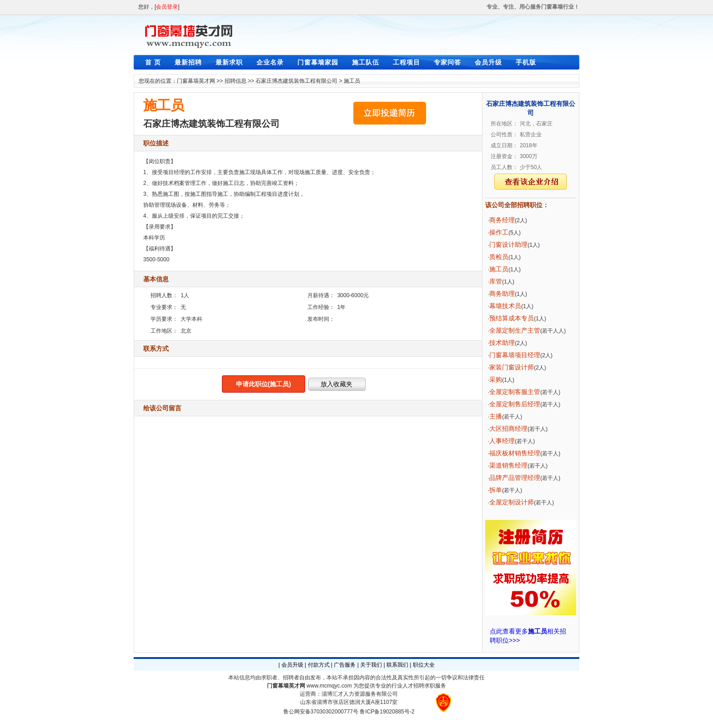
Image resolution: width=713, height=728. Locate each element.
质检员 (499, 257)
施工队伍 (366, 62)
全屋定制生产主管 (515, 330)
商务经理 (502, 220)
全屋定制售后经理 (515, 404)
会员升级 (488, 62)
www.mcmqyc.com (329, 686)
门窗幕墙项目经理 (515, 355)
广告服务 (345, 665)
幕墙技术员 (505, 306)
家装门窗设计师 (512, 367)
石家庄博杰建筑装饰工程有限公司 (296, 81)
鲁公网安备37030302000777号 (321, 712)
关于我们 (371, 665)
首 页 (153, 62)
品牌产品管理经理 (515, 478)
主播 (496, 416)
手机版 (526, 62)
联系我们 (397, 665)
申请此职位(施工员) (264, 384)
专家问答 (447, 62)
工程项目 (407, 62)
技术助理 (502, 343)
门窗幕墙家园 (318, 62)
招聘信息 (236, 81)
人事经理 (502, 441)
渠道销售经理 (508, 465)
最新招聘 (188, 62)
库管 (496, 281)
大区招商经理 (508, 429)
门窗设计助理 (508, 244)
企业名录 (270, 62)
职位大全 (424, 665)
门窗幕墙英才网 (196, 81)
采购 (496, 379)
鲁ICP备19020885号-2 (387, 712)
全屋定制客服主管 (515, 392)
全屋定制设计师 (512, 502)
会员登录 (167, 7)
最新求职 (229, 62)
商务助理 (502, 294)
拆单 (496, 490)
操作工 (499, 232)
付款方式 (319, 665)
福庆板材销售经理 (515, 453)
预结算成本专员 (512, 318)
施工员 (352, 81)
